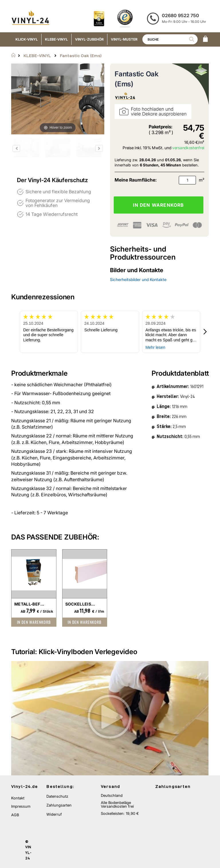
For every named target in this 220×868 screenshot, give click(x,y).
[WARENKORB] (205, 39)
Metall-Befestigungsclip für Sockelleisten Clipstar (30, 604)
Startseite (13, 55)
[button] (205, 332)
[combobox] (170, 39)
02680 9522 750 (180, 15)
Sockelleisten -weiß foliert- (80, 604)
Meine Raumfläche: (136, 180)
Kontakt (18, 798)
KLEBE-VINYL (37, 56)
